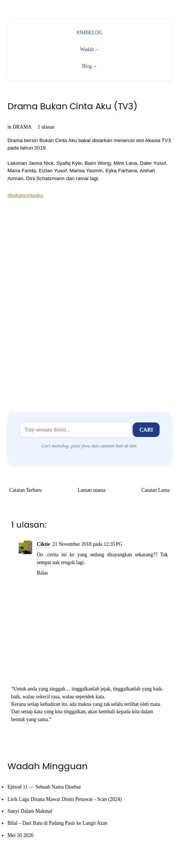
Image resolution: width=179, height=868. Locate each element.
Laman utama (92, 490)
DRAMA (22, 127)
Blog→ (89, 66)
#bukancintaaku (25, 195)
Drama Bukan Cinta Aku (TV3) (72, 106)
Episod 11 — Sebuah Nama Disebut (44, 787)
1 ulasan (46, 127)
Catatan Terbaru (26, 490)
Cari (146, 430)
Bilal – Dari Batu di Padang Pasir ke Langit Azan (58, 823)
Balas (42, 573)
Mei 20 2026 (20, 835)
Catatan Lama (155, 490)
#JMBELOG (89, 33)
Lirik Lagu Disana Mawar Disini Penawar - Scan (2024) (65, 799)
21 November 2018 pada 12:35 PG (87, 544)
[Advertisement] (89, 300)
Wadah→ (89, 49)
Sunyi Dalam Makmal (30, 811)
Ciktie (43, 544)
